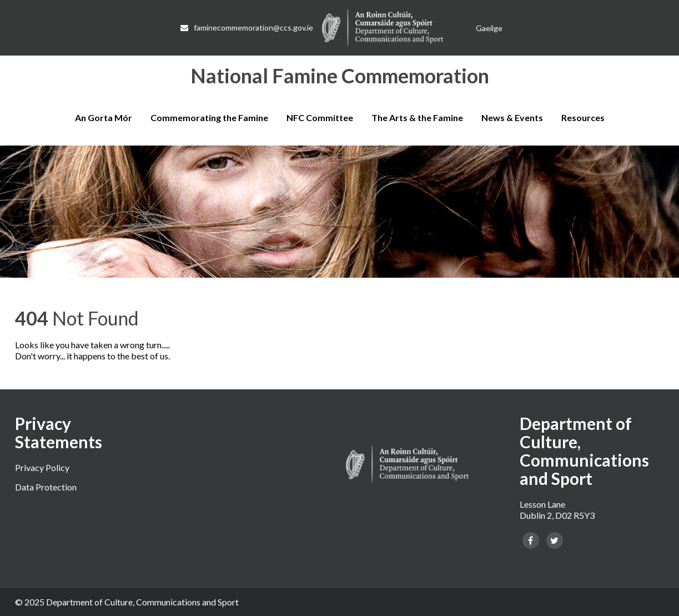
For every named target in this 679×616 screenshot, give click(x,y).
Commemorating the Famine (209, 117)
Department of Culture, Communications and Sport (142, 602)
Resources (583, 117)
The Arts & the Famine (417, 117)
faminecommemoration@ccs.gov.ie (247, 27)
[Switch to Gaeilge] (489, 28)
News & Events (512, 117)
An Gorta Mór (104, 117)
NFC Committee (320, 117)
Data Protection (46, 487)
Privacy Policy (42, 467)
